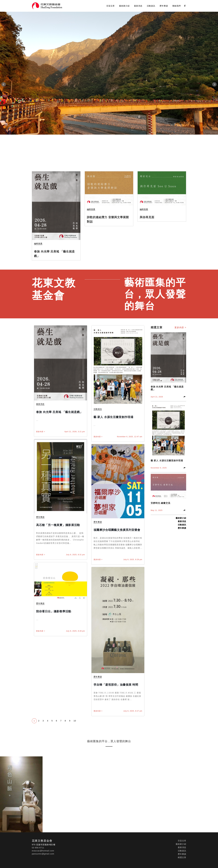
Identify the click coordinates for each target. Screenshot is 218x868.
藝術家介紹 (124, 6)
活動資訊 (151, 6)
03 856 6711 (38, 848)
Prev (4, 84)
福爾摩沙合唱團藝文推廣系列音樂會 (117, 530)
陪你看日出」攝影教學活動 (54, 611)
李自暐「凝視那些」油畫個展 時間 (116, 685)
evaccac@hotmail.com (43, 851)
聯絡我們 (177, 6)
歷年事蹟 (164, 6)
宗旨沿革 (111, 6)
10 (75, 721)
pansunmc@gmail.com (43, 854)
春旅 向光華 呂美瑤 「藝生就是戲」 (59, 412)
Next (214, 84)
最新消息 (138, 6)
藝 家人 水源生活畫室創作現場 (113, 417)
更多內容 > (41, 432)
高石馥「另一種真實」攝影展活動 (58, 525)
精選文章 (182, 857)
